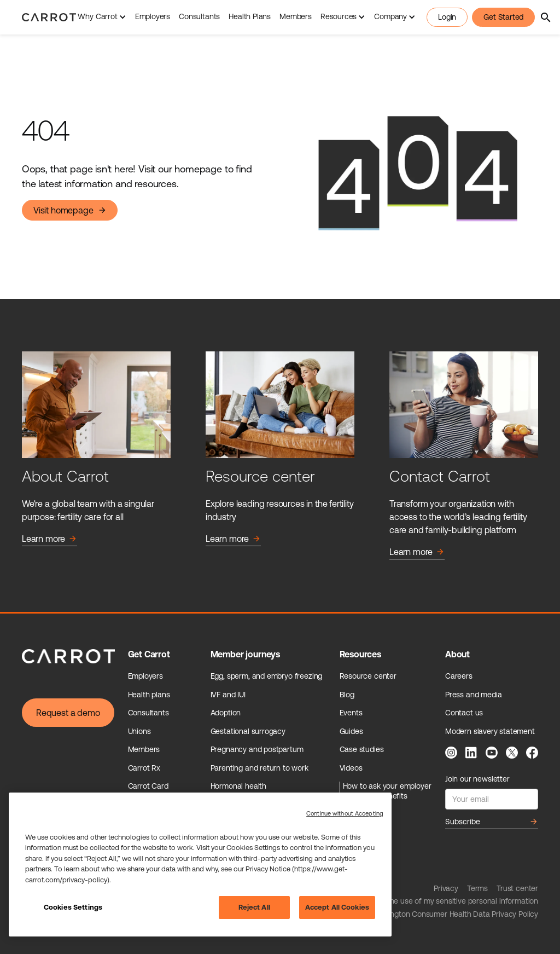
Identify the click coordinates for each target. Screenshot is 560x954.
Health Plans (250, 16)
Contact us (464, 713)
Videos (351, 768)
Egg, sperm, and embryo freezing (267, 676)
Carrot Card (148, 786)
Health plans (149, 695)
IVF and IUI (228, 695)
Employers (153, 16)
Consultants (199, 16)
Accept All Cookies (337, 907)
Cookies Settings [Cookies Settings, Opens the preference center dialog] (73, 907)
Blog (347, 695)
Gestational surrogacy (248, 731)
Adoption (226, 713)
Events (351, 713)
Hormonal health (238, 786)
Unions (139, 731)
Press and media (473, 695)
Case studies (362, 749)
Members (296, 16)
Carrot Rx (144, 768)
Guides (351, 731)
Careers (459, 676)
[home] (49, 17)
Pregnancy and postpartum (257, 749)
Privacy (446, 888)
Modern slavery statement (490, 731)
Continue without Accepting (345, 813)
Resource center (368, 676)
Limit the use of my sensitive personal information (454, 901)
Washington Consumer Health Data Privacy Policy (454, 914)
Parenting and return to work (259, 768)
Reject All (254, 907)
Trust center (517, 888)
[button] (102, 17)
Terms (477, 888)
